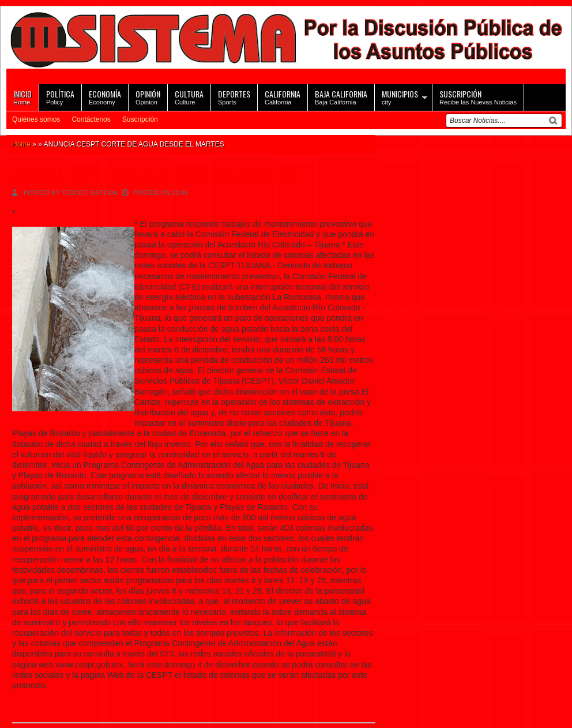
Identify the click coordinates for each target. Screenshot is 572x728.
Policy (60, 97)
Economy (105, 97)
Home (22, 97)
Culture (189, 97)
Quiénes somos (36, 119)
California (283, 97)
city (400, 97)
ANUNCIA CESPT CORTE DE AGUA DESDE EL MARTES (155, 175)
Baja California (341, 97)
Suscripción (140, 119)
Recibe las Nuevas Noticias (478, 97)
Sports (234, 97)
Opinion (148, 97)
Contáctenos (91, 119)
